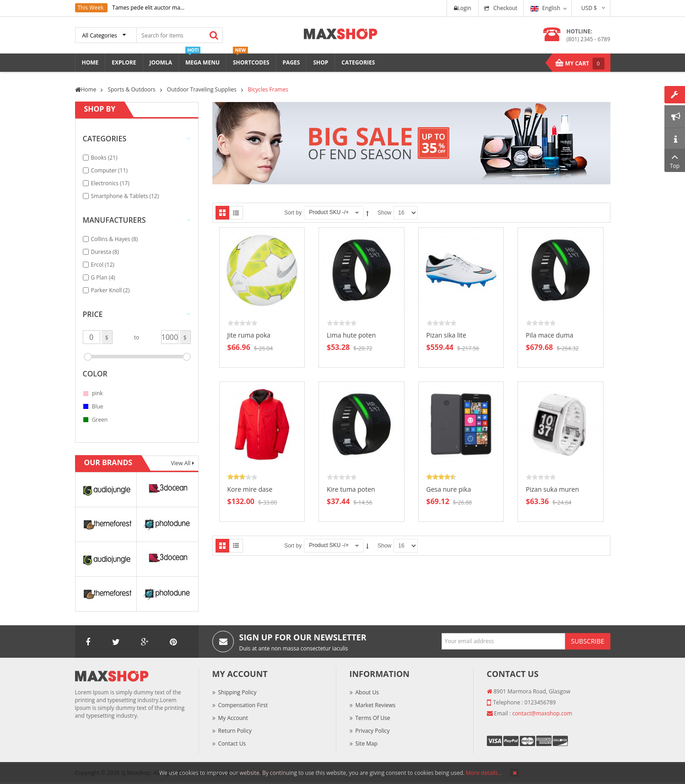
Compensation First (243, 705)
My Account (233, 718)
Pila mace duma (550, 335)
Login (463, 8)
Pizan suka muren (552, 489)
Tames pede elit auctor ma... (148, 8)
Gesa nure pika (449, 489)
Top (675, 160)
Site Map (367, 744)
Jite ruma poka (249, 335)
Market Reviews (376, 705)
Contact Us (232, 744)
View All (181, 463)
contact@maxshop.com (542, 713)
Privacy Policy (373, 731)
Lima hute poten (351, 335)
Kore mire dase (250, 489)
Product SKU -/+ (329, 212)
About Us (367, 692)
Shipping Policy (237, 692)
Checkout (505, 8)
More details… (484, 773)
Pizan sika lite (446, 335)
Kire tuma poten (351, 489)
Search (214, 35)
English (545, 8)
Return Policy (235, 731)
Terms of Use (373, 718)
